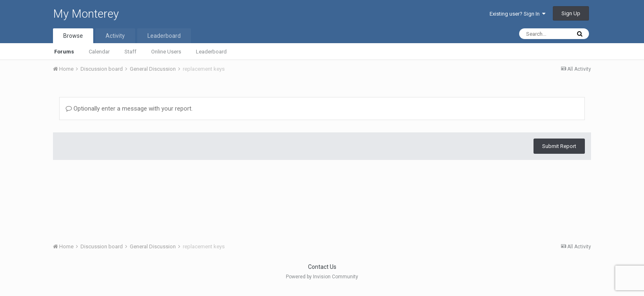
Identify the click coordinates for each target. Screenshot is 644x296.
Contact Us (322, 267)
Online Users (166, 52)
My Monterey (86, 14)
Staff (130, 52)
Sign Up (571, 13)
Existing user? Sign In (517, 14)
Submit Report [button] (559, 146)
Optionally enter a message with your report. (129, 109)
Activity (115, 36)
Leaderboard (211, 52)
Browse (73, 36)
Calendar (99, 52)
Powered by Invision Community (322, 277)
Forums (64, 52)
